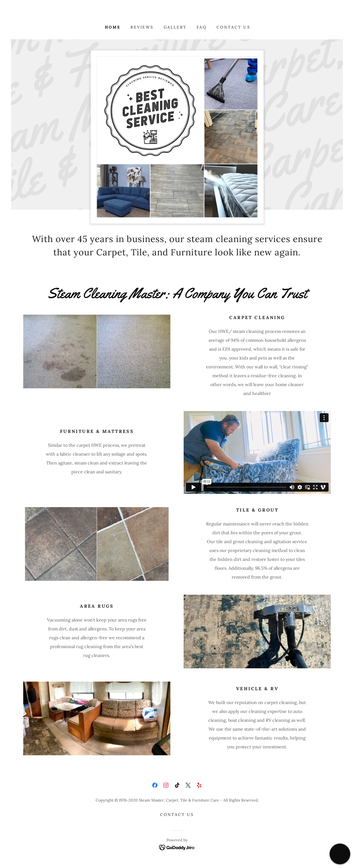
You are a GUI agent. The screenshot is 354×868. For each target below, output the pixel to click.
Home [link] (113, 27)
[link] (155, 785)
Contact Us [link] (233, 27)
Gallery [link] (175, 27)
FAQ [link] (202, 27)
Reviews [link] (142, 27)
